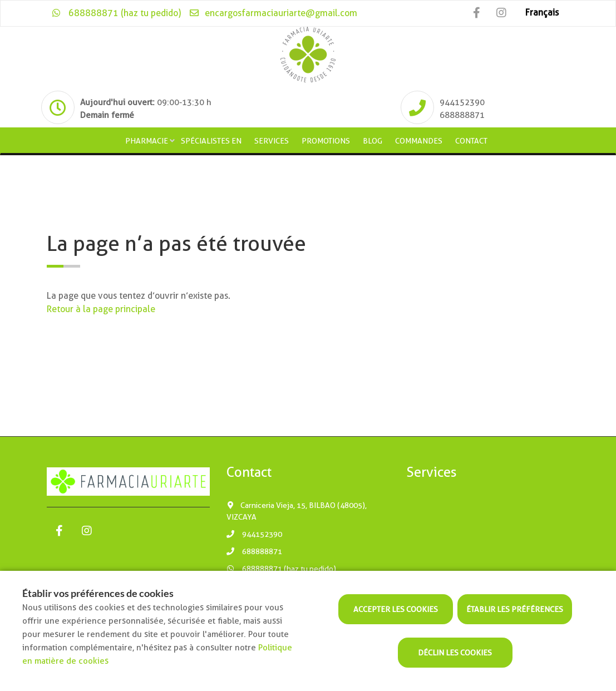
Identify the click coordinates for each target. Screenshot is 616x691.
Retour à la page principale (101, 309)
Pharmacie (147, 141)
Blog (373, 141)
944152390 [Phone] (462, 102)
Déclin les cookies (455, 653)
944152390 (254, 534)
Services (272, 141)
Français (542, 13)
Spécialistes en (211, 141)
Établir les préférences (515, 609)
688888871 (254, 551)
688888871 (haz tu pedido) (117, 13)
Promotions (326, 141)
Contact (471, 141)
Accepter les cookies (396, 609)
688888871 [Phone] (462, 115)
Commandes (419, 141)
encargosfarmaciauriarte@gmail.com (273, 13)
